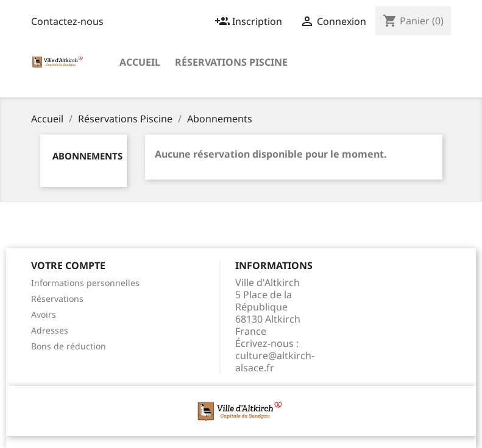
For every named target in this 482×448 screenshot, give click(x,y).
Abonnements (87, 156)
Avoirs (44, 314)
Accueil (140, 62)
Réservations (57, 299)
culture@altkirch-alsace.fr (275, 362)
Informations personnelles (85, 283)
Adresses (50, 330)
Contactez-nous (67, 21)
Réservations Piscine (231, 62)
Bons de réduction (69, 346)
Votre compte (68, 265)
